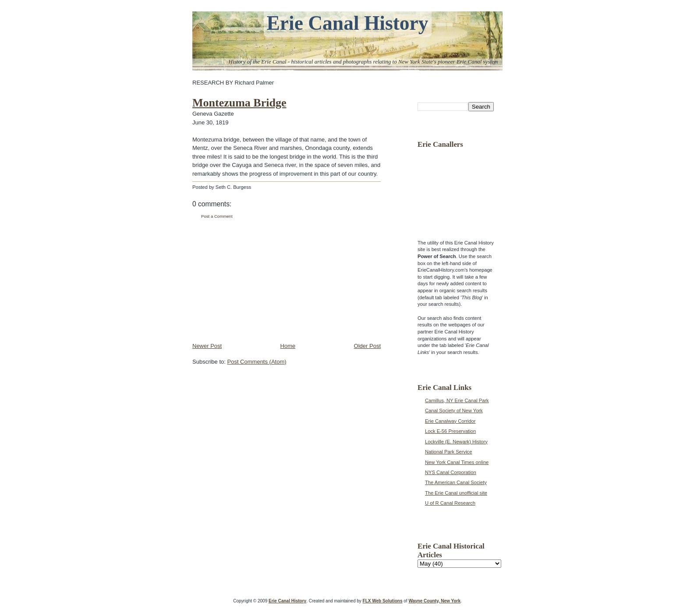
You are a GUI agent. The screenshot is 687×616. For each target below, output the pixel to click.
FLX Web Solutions (383, 601)
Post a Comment (217, 216)
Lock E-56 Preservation (450, 431)
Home (288, 346)
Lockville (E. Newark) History (456, 442)
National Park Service (448, 452)
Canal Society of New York (454, 411)
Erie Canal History (347, 23)
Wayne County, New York (434, 601)
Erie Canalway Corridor (450, 421)
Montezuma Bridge (239, 103)
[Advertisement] (258, 281)
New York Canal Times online (457, 462)
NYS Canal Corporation (451, 472)
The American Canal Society (456, 482)
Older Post (367, 346)
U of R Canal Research (450, 503)
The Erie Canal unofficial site (456, 493)
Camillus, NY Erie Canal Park (457, 400)
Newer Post (207, 346)
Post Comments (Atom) (257, 362)
